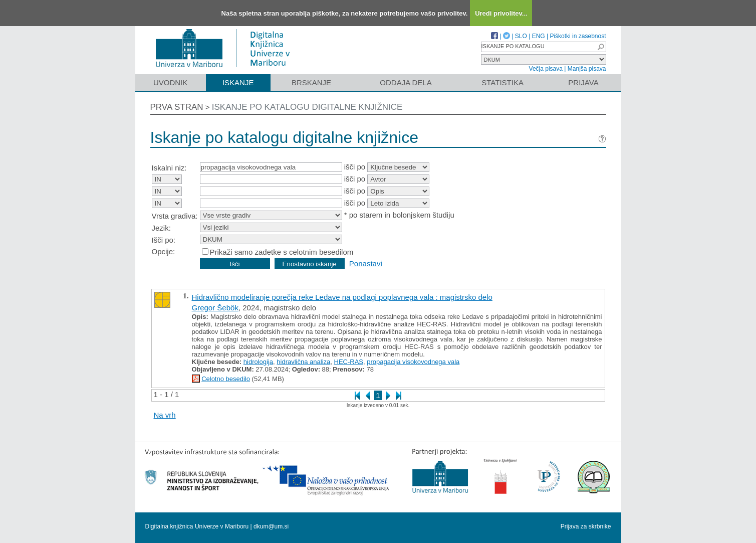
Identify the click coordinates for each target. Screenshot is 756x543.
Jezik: (161, 228)
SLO (521, 36)
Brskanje (311, 82)
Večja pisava (546, 69)
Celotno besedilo (226, 379)
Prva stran (177, 107)
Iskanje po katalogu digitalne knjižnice (307, 107)
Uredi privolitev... (501, 13)
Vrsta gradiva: (175, 216)
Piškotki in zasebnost (578, 36)
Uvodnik (170, 82)
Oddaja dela (406, 82)
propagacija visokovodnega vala (413, 362)
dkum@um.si (271, 526)
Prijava (583, 82)
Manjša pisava (587, 69)
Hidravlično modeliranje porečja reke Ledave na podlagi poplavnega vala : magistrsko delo (342, 297)
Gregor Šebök (215, 308)
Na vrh (165, 415)
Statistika (502, 82)
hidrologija (258, 362)
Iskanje (238, 82)
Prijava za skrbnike (586, 526)
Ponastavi (366, 263)
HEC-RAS (349, 362)
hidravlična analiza (303, 362)
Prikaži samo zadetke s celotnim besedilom (282, 252)
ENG (539, 36)
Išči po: (164, 240)
